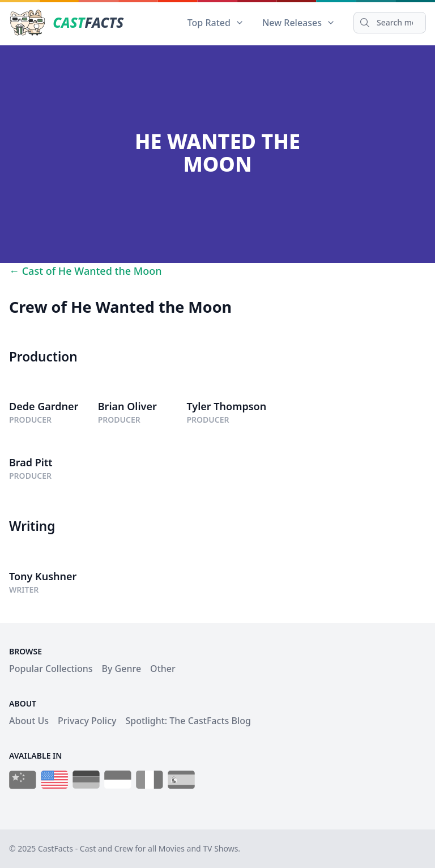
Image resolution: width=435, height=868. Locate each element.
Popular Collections (51, 669)
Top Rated (216, 23)
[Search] (390, 23)
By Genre (122, 669)
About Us (29, 721)
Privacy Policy (87, 721)
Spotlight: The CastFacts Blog (188, 721)
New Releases (299, 23)
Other (163, 669)
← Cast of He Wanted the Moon (86, 271)
